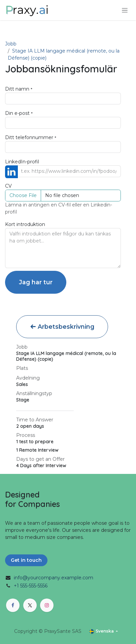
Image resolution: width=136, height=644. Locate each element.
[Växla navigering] (125, 10)
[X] (30, 605)
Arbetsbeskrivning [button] (62, 327)
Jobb (11, 44)
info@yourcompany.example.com (54, 578)
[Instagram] (47, 605)
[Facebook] (13, 605)
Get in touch (26, 560)
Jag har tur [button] (36, 282)
